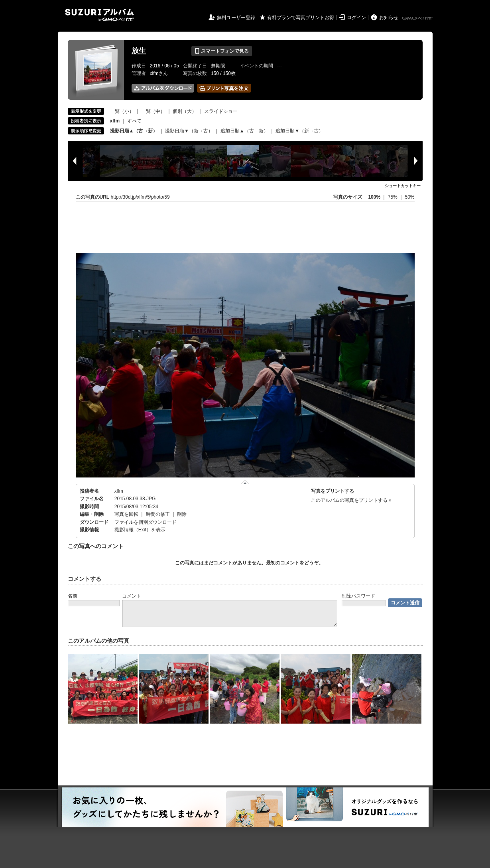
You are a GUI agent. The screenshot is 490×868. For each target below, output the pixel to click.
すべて (134, 121)
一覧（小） (122, 111)
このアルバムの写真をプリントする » (351, 500)
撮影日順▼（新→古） (189, 131)
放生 (139, 51)
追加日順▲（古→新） (244, 131)
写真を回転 (126, 514)
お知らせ (389, 18)
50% (409, 197)
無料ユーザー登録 (236, 18)
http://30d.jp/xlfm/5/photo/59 (140, 197)
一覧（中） (153, 111)
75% (393, 197)
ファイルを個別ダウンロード (146, 522)
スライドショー (221, 111)
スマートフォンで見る (221, 51)
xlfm (119, 491)
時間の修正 (158, 514)
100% (374, 197)
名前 (73, 596)
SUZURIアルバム (99, 15)
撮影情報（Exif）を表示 (140, 530)
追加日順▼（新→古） (299, 131)
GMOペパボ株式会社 (418, 18)
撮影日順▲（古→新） (134, 131)
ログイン (356, 18)
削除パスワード (358, 596)
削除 (182, 514)
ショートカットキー (403, 186)
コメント (132, 596)
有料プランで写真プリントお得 (301, 18)
